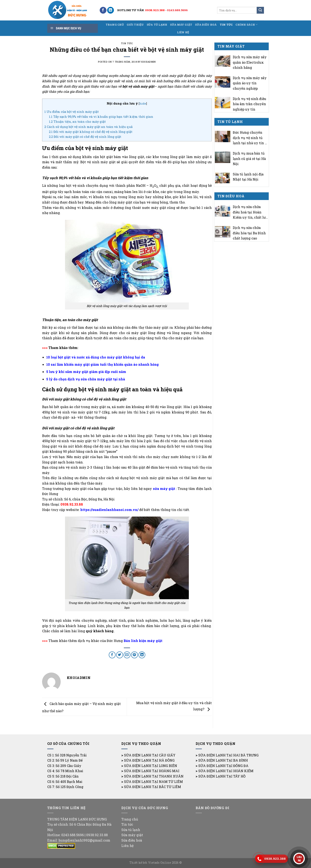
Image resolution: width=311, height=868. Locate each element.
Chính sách (247, 24)
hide (143, 104)
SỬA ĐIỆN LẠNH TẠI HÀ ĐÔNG (149, 760)
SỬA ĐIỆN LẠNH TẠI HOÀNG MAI (152, 771)
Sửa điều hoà (206, 25)
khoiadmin (148, 62)
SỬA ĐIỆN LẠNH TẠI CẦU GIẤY (150, 755)
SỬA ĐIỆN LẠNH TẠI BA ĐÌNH (223, 760)
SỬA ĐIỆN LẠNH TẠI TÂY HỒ (222, 776)
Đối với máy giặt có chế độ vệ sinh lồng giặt (85, 137)
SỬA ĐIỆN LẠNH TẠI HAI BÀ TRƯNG (228, 755)
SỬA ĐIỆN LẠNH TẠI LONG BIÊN (151, 766)
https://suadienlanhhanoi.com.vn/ (109, 510)
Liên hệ (183, 32)
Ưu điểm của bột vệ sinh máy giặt (72, 112)
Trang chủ (115, 25)
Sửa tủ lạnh (157, 25)
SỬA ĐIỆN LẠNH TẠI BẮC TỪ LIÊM (153, 787)
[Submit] (260, 10)
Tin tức (226, 25)
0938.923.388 (155, 10)
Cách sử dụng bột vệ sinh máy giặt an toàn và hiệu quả (88, 127)
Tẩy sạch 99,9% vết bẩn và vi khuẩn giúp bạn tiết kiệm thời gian (101, 117)
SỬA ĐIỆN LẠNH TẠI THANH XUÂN (154, 776)
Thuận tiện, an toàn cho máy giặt (77, 121)
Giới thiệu (135, 25)
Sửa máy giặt (181, 25)
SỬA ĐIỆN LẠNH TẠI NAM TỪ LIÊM (153, 782)
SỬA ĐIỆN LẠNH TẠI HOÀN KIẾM (226, 771)
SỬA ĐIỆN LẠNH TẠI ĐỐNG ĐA (223, 766)
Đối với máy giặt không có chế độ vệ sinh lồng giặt (91, 132)
